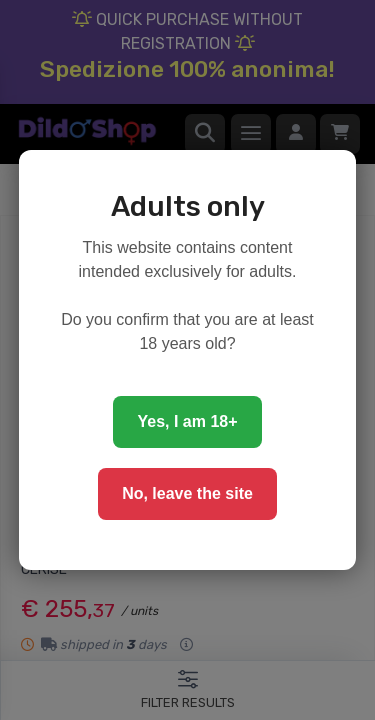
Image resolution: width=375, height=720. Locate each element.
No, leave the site (187, 493)
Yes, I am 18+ (187, 421)
